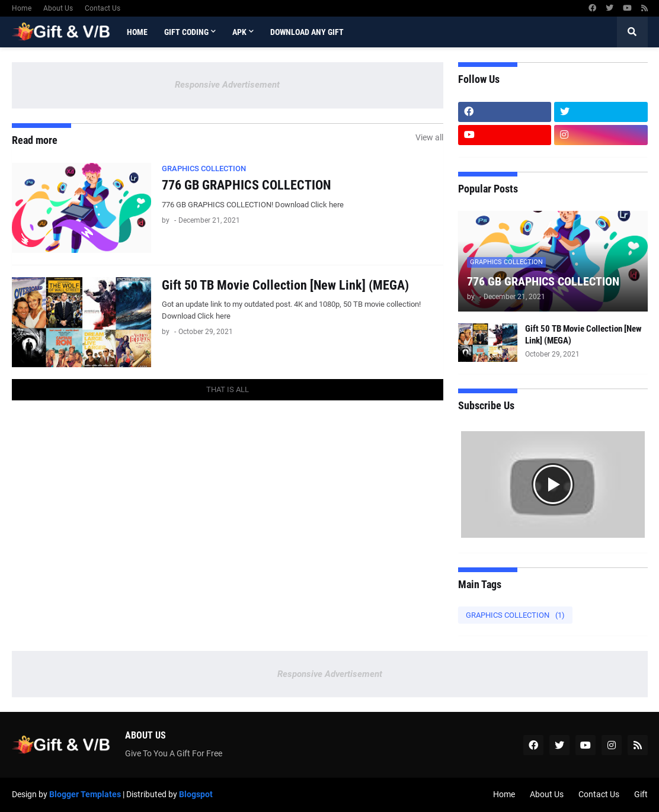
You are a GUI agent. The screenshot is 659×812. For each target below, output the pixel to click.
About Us (58, 8)
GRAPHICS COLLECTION (515, 615)
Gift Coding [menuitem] (186, 32)
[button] (632, 32)
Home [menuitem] (137, 32)
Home (22, 8)
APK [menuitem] (239, 32)
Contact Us (103, 8)
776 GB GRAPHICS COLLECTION (246, 185)
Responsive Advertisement (227, 85)
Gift (641, 794)
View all (429, 137)
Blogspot (196, 794)
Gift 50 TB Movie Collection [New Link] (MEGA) (285, 285)
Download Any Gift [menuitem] (307, 32)
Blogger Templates (85, 794)
